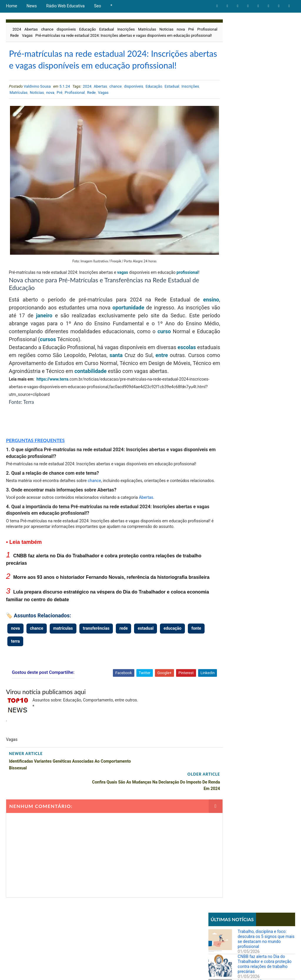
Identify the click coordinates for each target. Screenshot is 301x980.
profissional (20, 287)
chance (47, 29)
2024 (17, 29)
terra (64, 402)
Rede (38, 35)
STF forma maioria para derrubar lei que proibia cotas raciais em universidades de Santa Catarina (266, 423)
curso (35, 354)
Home (11, 6)
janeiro (80, 330)
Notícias (218, 223)
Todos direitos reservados (117, 970)
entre (193, 370)
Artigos (218, 193)
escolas (190, 362)
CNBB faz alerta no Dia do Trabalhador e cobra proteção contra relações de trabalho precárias (265, 69)
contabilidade (168, 386)
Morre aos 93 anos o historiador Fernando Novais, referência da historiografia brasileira (264, 94)
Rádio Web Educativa (65, 6)
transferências (96, 664)
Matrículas (147, 29)
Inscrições (126, 29)
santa (145, 370)
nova (181, 29)
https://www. (48, 402)
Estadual (106, 29)
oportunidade (138, 322)
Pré (191, 29)
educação (172, 664)
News (32, 6)
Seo (98, 6)
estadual (146, 664)
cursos (129, 354)
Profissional (20, 35)
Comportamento (225, 203)
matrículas (63, 664)
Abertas (31, 29)
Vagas (51, 35)
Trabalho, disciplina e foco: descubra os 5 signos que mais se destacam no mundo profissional (266, 44)
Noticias (166, 29)
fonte (16, 676)
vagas (140, 279)
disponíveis (66, 29)
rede (123, 664)
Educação (87, 29)
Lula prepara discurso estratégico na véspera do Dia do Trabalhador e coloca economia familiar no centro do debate (266, 122)
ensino (190, 314)
